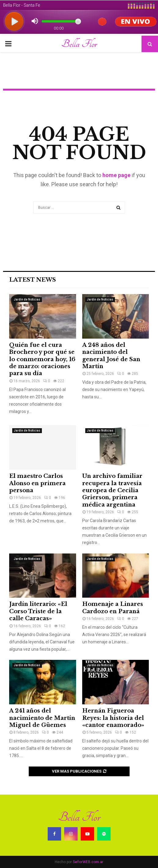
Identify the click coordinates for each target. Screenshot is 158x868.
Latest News (33, 280)
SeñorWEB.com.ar (88, 862)
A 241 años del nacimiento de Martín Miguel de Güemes (42, 718)
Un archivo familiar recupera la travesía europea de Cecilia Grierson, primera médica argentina (112, 490)
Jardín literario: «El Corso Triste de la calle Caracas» (38, 611)
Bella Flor (79, 44)
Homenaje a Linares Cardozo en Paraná (113, 608)
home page (116, 175)
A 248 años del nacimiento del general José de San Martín (111, 356)
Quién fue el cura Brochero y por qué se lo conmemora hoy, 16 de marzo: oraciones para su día (42, 359)
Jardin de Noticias (27, 299)
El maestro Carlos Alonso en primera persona (37, 483)
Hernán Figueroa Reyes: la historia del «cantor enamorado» (113, 718)
